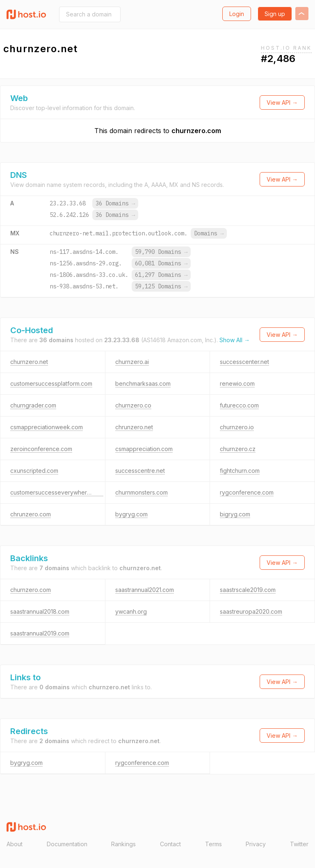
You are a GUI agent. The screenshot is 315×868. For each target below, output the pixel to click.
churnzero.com (196, 131)
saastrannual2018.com (40, 611)
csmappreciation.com (144, 449)
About (15, 844)
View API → (282, 102)
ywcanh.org (131, 611)
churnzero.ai (132, 362)
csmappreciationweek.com (47, 427)
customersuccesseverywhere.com (57, 492)
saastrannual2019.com (40, 633)
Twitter (299, 844)
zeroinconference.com (41, 449)
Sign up (275, 14)
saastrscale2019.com (248, 590)
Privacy (256, 844)
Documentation (67, 844)
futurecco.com (239, 405)
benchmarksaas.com (143, 383)
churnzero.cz (238, 449)
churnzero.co (133, 405)
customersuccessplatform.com (51, 383)
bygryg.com (131, 514)
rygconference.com (247, 492)
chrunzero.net (134, 427)
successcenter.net (244, 362)
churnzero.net (29, 362)
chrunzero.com (31, 514)
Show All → (235, 340)
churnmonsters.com (142, 492)
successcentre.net (140, 471)
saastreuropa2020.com (251, 611)
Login (237, 14)
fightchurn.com (240, 471)
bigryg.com (235, 514)
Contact (170, 844)
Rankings (123, 844)
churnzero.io (237, 427)
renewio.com (237, 383)
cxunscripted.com (34, 471)
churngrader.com (33, 405)
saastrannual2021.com (145, 590)
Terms (213, 844)
